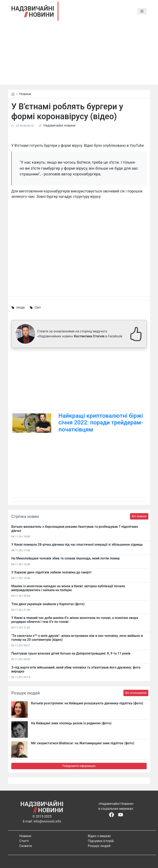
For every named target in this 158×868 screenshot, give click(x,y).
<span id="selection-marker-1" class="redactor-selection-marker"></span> (79, 244)
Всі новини (139, 516)
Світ (38, 307)
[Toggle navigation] (142, 11)
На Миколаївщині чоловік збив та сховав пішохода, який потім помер (66, 558)
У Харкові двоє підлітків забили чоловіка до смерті (51, 572)
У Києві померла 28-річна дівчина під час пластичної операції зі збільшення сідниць (77, 545)
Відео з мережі (99, 836)
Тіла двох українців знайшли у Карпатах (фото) (48, 604)
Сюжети (26, 846)
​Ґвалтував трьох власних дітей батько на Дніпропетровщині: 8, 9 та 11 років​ (71, 653)
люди (20, 307)
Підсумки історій (101, 841)
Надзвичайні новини (59, 125)
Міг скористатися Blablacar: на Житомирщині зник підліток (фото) (83, 743)
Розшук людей (99, 846)
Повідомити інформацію (79, 766)
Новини (25, 94)
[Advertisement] (79, 56)
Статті (24, 841)
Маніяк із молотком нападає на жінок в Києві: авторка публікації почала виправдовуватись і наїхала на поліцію (68, 588)
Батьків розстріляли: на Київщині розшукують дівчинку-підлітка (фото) (87, 703)
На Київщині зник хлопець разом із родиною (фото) (71, 723)
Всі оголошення (136, 693)
